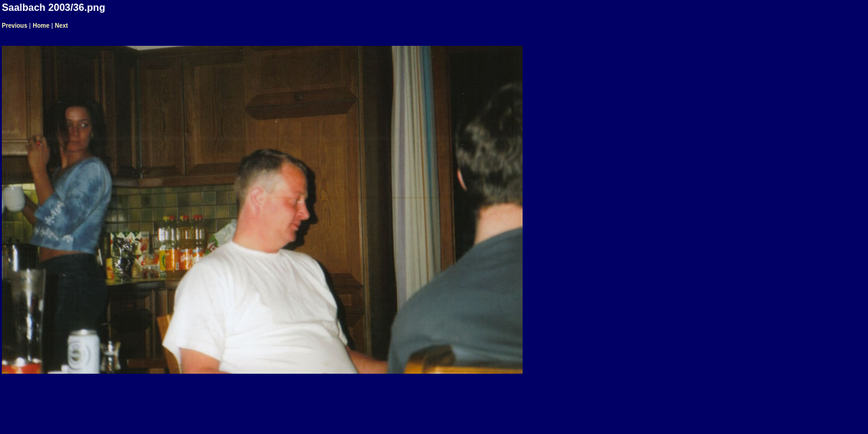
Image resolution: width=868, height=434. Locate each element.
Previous (14, 26)
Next (61, 26)
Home (41, 26)
